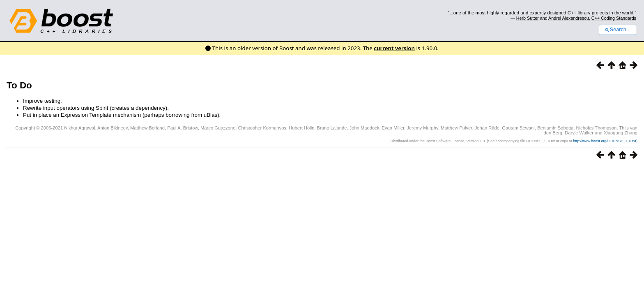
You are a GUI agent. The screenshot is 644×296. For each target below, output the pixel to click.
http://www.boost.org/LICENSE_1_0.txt (605, 141)
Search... (618, 30)
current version (394, 48)
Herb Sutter (528, 18)
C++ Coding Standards (614, 18)
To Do (19, 85)
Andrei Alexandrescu (569, 18)
